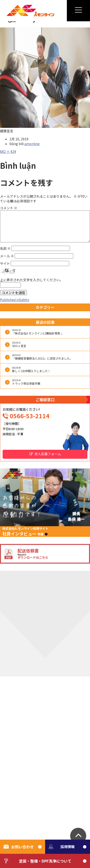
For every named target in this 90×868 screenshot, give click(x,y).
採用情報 (62, 847)
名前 (5, 248)
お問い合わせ (19, 847)
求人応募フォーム (48, 454)
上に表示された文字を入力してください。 (31, 280)
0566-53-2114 (30, 416)
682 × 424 (8, 151)
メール (7, 256)
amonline (32, 144)
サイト (5, 263)
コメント (9, 208)
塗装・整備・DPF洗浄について (37, 861)
